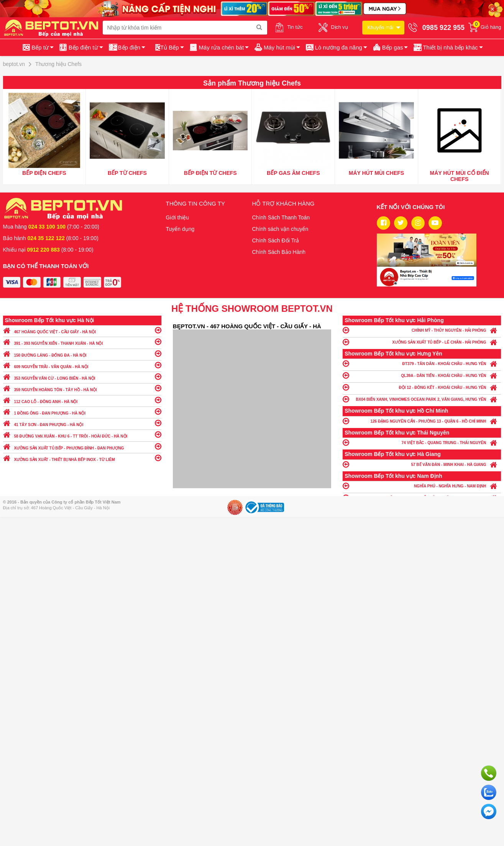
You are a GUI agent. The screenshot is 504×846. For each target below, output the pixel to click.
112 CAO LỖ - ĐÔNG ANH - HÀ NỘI (82, 400)
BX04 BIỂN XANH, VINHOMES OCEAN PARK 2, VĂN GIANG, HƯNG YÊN (422, 399)
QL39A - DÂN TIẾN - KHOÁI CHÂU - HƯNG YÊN (422, 375)
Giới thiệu (178, 217)
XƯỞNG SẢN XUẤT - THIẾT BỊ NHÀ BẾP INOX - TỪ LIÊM (82, 458)
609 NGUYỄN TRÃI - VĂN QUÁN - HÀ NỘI (82, 365)
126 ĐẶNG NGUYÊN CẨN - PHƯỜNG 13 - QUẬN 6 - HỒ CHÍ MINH (422, 421)
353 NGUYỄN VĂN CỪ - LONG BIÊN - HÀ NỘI (82, 376)
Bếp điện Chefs (44, 173)
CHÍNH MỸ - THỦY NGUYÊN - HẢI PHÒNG (422, 330)
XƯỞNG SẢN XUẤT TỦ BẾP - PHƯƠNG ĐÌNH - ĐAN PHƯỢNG (82, 446)
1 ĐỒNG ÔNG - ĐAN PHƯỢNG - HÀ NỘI (82, 411)
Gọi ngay (489, 773)
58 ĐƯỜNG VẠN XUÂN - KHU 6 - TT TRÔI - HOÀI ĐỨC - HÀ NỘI (82, 434)
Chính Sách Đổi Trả (276, 240)
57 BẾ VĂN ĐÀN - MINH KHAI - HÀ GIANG (422, 464)
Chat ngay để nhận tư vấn (489, 811)
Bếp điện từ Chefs (210, 173)
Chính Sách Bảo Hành (279, 252)
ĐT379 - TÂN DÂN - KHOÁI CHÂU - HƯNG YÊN (422, 363)
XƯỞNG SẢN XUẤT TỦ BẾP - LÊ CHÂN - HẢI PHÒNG (422, 342)
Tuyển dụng (180, 229)
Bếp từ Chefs (127, 173)
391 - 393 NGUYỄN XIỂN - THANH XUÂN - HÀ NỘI (82, 342)
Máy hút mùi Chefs (376, 173)
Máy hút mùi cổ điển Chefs (460, 176)
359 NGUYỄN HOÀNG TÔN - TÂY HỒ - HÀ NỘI (82, 388)
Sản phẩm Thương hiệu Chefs (252, 83)
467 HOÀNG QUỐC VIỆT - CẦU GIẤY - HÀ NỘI (82, 330)
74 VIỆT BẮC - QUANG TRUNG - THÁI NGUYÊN (422, 442)
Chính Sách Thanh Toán (281, 217)
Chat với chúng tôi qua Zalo (489, 792)
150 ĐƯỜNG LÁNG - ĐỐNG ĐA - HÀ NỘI (82, 353)
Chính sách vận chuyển (280, 229)
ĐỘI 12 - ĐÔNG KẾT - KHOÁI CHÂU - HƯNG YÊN (422, 387)
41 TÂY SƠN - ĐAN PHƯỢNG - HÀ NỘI (82, 423)
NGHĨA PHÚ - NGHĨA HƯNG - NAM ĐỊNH (422, 486)
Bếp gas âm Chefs (293, 173)
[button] (447, 48)
